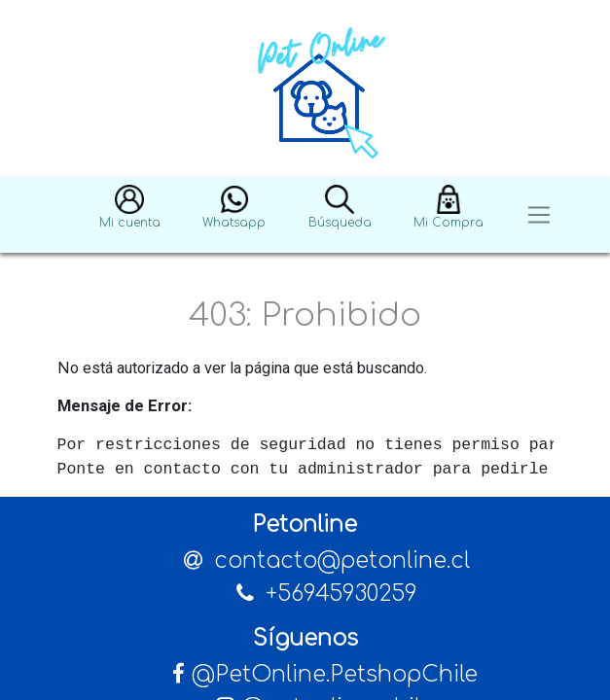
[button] (130, 215)
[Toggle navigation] (539, 215)
